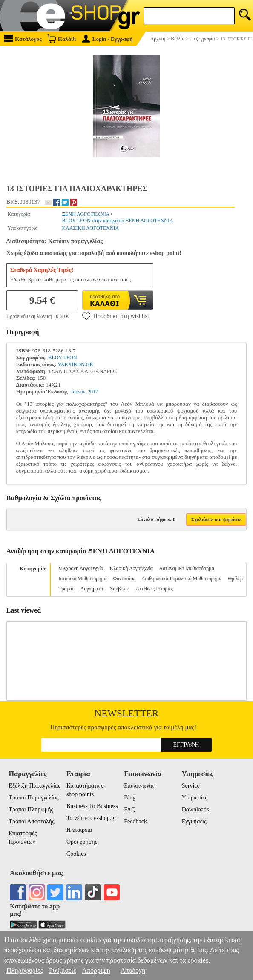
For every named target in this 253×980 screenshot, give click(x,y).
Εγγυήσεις (194, 821)
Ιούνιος (79, 392)
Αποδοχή (133, 970)
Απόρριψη (96, 970)
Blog (130, 798)
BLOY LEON (62, 358)
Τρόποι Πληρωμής (31, 810)
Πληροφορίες (25, 970)
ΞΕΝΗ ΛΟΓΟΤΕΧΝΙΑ (85, 214)
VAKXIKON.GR (76, 364)
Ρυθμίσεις (62, 970)
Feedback (135, 821)
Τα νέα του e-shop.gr (91, 818)
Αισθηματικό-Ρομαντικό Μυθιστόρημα (181, 579)
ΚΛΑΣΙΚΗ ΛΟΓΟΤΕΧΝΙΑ (90, 228)
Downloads (195, 810)
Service (191, 786)
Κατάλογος (23, 39)
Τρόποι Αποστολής (31, 821)
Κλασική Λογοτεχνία (131, 568)
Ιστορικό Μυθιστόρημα (82, 579)
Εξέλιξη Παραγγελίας (34, 786)
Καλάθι (62, 39)
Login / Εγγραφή (107, 39)
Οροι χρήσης (82, 842)
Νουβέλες (119, 589)
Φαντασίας (124, 579)
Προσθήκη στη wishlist (116, 316)
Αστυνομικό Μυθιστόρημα (187, 568)
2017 (93, 392)
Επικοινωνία (139, 786)
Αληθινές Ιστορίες (154, 589)
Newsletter (127, 713)
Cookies (76, 854)
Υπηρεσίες (195, 798)
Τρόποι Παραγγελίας (33, 798)
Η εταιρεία (79, 830)
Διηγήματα (92, 589)
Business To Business (92, 806)
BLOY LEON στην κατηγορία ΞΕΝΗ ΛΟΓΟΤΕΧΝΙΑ (117, 221)
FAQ (130, 810)
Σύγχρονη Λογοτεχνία (81, 568)
